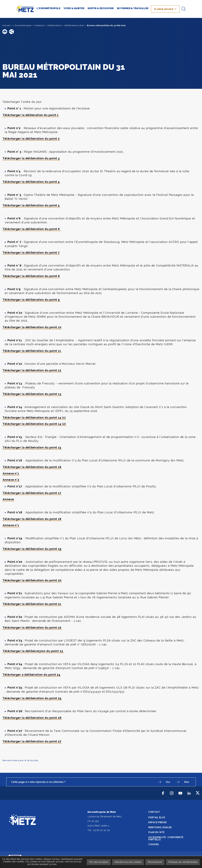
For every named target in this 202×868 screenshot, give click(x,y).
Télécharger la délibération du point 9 (31, 300)
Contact (154, 812)
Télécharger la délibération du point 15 (32, 447)
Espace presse (158, 822)
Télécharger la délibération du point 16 (32, 467)
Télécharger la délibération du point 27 (32, 741)
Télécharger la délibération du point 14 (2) (34, 424)
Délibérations (54, 25)
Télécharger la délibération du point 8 (31, 276)
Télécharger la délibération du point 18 (32, 519)
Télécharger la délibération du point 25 (32, 698)
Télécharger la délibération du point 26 (32, 718)
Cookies (154, 844)
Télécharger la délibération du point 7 (31, 253)
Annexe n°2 (11, 480)
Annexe (8, 499)
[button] (5, 32)
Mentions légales (160, 827)
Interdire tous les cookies (128, 862)
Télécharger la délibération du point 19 (32, 549)
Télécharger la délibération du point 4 (31, 182)
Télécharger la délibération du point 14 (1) (34, 418)
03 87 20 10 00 (102, 830)
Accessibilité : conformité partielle (166, 838)
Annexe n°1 (11, 473)
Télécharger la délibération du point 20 (32, 580)
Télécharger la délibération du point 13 (32, 394)
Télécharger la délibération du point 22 (32, 628)
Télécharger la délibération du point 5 (31, 205)
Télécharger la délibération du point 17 (32, 493)
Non (187, 782)
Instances (39, 25)
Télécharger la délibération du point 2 (31, 139)
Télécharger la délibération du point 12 (32, 370)
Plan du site (156, 832)
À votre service (164, 9)
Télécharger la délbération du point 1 (31, 115)
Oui (168, 782)
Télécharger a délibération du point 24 (31, 675)
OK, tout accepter (99, 862)
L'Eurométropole (22, 25)
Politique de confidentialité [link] (183, 862)
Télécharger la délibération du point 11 (32, 351)
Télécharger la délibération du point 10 (32, 327)
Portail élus (157, 817)
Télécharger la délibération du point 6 (32, 229)
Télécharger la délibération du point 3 (31, 158)
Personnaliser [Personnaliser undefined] (155, 862)
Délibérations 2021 (74, 25)
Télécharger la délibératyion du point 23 (33, 651)
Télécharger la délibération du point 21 (32, 604)
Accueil (6, 25)
